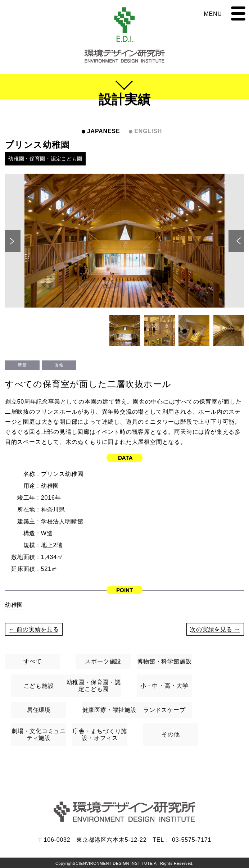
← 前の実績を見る (34, 629)
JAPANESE (103, 131)
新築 (22, 365)
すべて (32, 661)
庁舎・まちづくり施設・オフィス (100, 735)
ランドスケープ (164, 710)
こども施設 (39, 686)
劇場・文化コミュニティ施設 (39, 735)
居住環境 (39, 710)
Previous (13, 241)
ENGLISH (148, 131)
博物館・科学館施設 (164, 661)
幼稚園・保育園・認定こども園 (46, 159)
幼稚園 (14, 605)
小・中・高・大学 (164, 686)
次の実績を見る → (215, 629)
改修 (59, 365)
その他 (171, 734)
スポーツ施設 (103, 661)
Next (236, 241)
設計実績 (124, 99)
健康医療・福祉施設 (110, 710)
